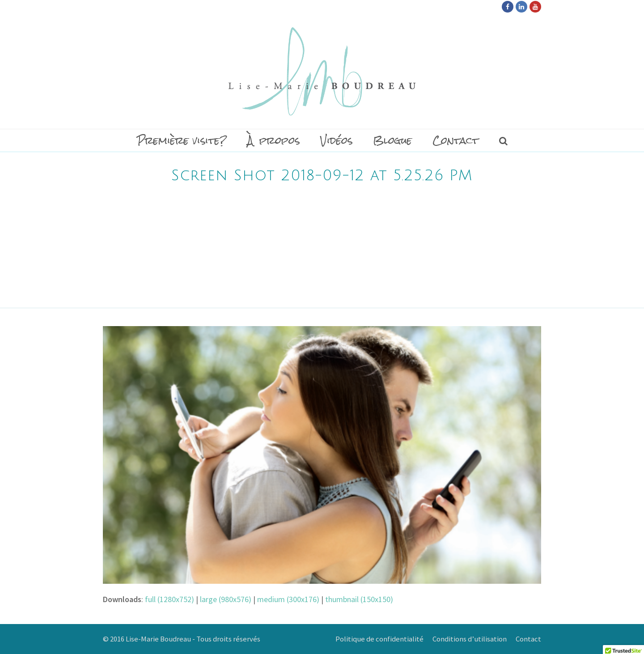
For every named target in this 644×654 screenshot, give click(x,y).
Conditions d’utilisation (470, 639)
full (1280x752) (169, 599)
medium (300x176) (288, 599)
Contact (528, 639)
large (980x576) (226, 599)
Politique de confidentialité (379, 639)
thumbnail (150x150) (359, 599)
